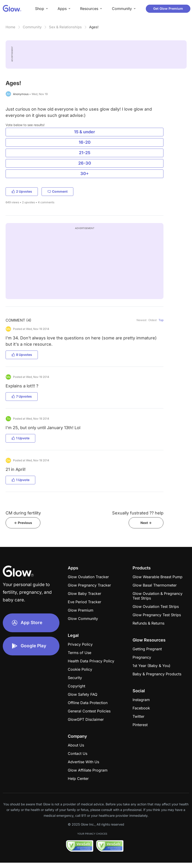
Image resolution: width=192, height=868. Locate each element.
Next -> (146, 523)
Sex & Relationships (65, 27)
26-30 (85, 163)
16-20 (85, 142)
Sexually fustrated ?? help (138, 513)
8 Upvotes (22, 355)
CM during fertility (23, 513)
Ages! (94, 27)
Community (32, 27)
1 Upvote (20, 438)
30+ (85, 174)
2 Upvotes (22, 191)
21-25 (85, 153)
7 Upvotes (22, 396)
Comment (57, 191)
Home (10, 27)
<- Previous (23, 523)
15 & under (85, 132)
